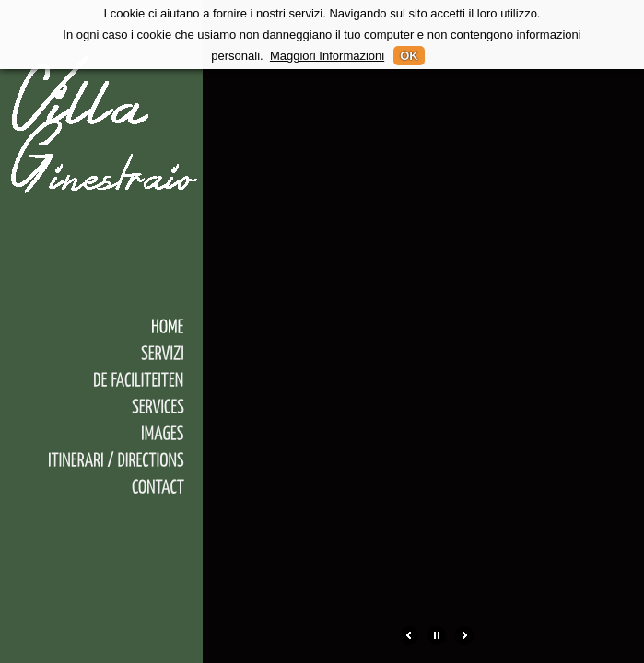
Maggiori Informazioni (327, 56)
